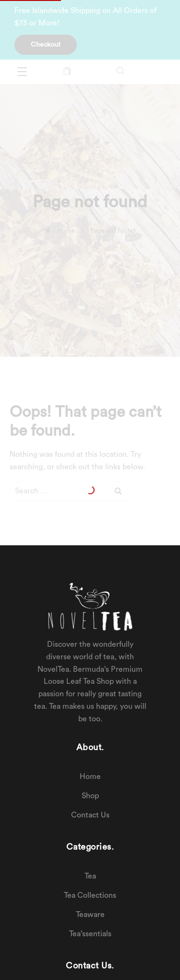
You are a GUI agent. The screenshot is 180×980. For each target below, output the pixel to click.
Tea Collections (90, 895)
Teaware (90, 915)
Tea (90, 876)
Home (90, 777)
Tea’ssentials (90, 934)
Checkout (46, 45)
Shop (90, 796)
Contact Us (90, 815)
